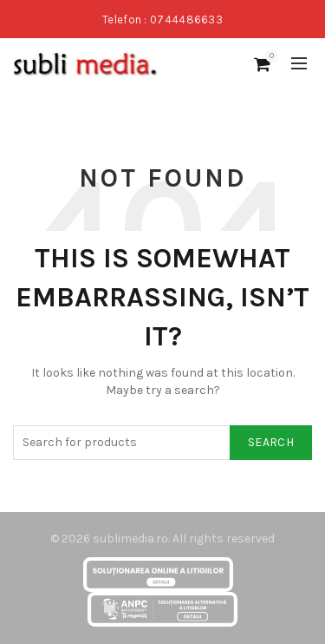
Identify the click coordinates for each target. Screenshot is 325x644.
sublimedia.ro (130, 539)
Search (271, 442)
